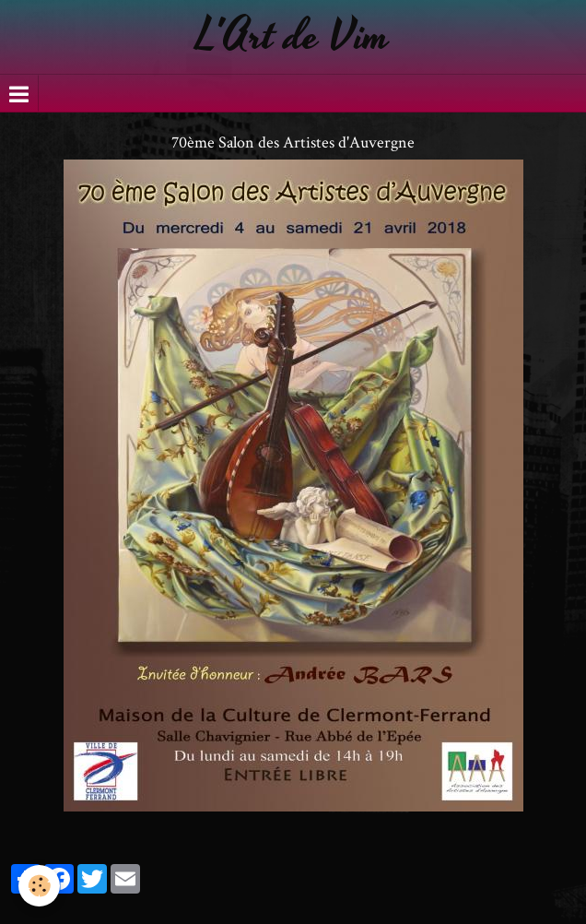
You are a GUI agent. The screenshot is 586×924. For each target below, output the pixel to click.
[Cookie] (39, 886)
